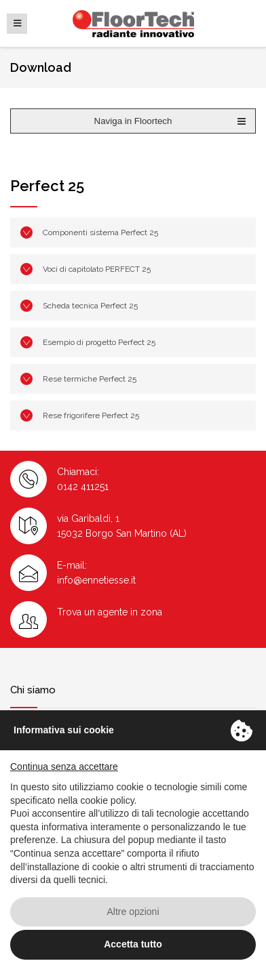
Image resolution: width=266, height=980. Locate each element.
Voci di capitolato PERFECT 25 (97, 269)
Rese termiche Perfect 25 (90, 379)
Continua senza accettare (64, 767)
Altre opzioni (133, 912)
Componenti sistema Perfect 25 (100, 232)
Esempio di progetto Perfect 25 (99, 342)
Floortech (133, 24)
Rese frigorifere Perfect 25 (91, 415)
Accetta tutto (133, 944)
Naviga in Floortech (171, 121)
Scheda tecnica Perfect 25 (90, 306)
